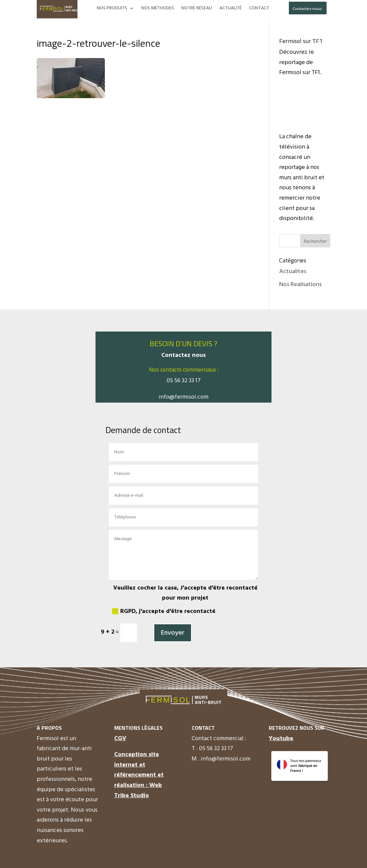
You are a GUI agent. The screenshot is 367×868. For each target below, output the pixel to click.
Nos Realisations (300, 285)
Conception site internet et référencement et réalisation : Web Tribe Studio (139, 775)
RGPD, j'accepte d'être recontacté (164, 611)
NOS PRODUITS (112, 9)
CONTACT (259, 9)
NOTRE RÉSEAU (197, 9)
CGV (120, 739)
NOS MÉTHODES (158, 9)
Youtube (281, 739)
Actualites (293, 272)
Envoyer (173, 633)
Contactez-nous (307, 9)
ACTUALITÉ (231, 9)
